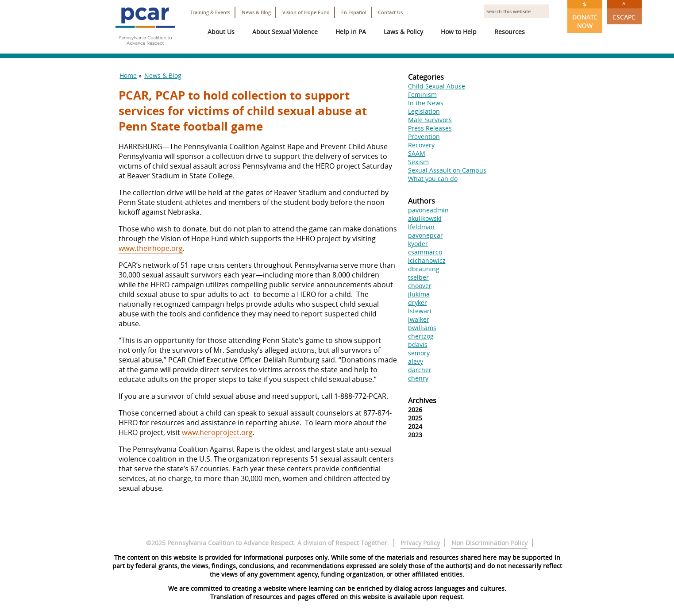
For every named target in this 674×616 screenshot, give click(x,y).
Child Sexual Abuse (437, 86)
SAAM (417, 153)
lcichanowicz (427, 260)
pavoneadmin (428, 210)
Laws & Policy (403, 32)
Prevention (424, 137)
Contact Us (390, 12)
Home (128, 75)
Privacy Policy (420, 543)
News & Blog (256, 12)
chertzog (421, 336)
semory (419, 353)
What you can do (433, 179)
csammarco (425, 252)
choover (420, 286)
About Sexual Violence (285, 32)
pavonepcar (426, 235)
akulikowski (425, 218)
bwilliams (422, 328)
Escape (624, 11)
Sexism (418, 162)
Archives (422, 400)
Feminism (422, 94)
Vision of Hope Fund (306, 12)
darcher (420, 370)
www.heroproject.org (217, 432)
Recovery (421, 145)
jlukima (419, 294)
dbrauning (424, 269)
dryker (418, 302)
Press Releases (430, 128)
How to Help (459, 32)
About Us (221, 32)
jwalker (419, 319)
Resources (510, 32)
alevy (416, 361)
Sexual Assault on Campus (447, 170)
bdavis (418, 345)
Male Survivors (430, 120)
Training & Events (210, 12)
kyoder (418, 244)
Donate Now (585, 15)
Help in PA (351, 32)
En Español (354, 12)
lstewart (420, 311)
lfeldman (421, 227)
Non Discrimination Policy (489, 543)
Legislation (424, 111)
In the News (426, 103)
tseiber (418, 277)
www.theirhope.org (151, 248)
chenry (418, 378)
